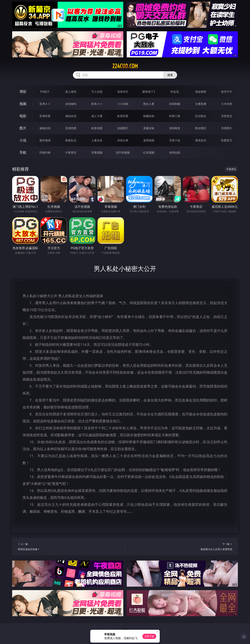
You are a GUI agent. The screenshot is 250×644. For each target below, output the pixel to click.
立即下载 (149, 636)
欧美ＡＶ (97, 104)
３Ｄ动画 (123, 104)
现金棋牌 (201, 92)
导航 (23, 152)
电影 (23, 116)
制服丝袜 (149, 116)
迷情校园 (149, 140)
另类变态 (227, 116)
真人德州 (71, 92)
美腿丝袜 (149, 128)
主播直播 (201, 104)
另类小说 (175, 140)
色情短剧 (175, 152)
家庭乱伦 (71, 140)
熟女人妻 (149, 104)
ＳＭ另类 (227, 104)
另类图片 (227, 128)
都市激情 (45, 140)
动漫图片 (123, 128)
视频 (23, 104)
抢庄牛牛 (227, 92)
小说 (23, 140)
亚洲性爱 (45, 116)
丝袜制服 (175, 104)
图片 (23, 128)
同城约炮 (45, 152)
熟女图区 (201, 128)
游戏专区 (123, 92)
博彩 (23, 92)
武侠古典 (123, 140)
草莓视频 (97, 152)
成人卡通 (97, 116)
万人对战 (97, 92)
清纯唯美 (175, 128)
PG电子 (45, 92)
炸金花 (175, 92)
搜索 (170, 75)
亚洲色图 (71, 128)
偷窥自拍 (45, 128)
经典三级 (175, 116)
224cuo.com (125, 66)
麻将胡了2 (149, 92)
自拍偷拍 (71, 104)
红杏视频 (149, 152)
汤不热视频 (123, 152)
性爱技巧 (227, 140)
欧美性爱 (123, 116)
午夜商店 (71, 152)
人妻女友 (97, 140)
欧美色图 (97, 128)
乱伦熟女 (201, 116)
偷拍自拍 (71, 116)
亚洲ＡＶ (45, 104)
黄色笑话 (201, 140)
